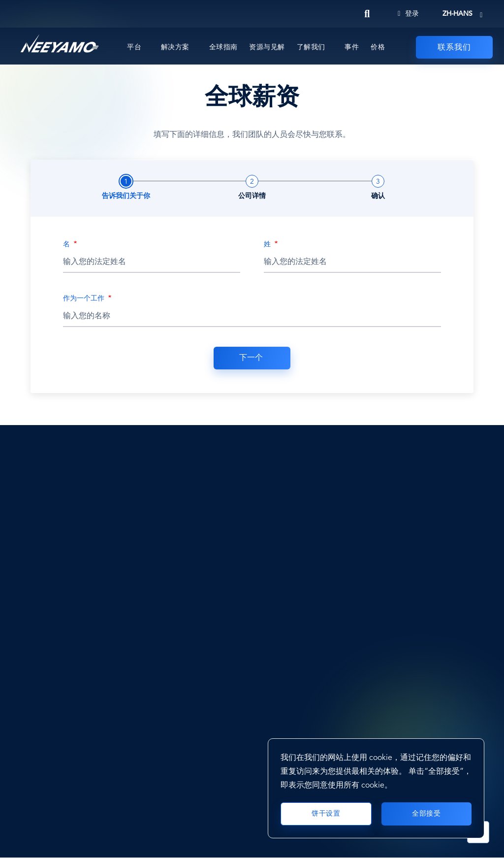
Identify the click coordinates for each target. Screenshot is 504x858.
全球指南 (223, 47)
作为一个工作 (85, 298)
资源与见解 (267, 47)
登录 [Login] (408, 14)
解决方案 (175, 47)
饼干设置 (326, 814)
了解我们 (311, 47)
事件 (352, 47)
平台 (134, 47)
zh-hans (457, 14)
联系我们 (454, 48)
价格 (378, 47)
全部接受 (426, 814)
